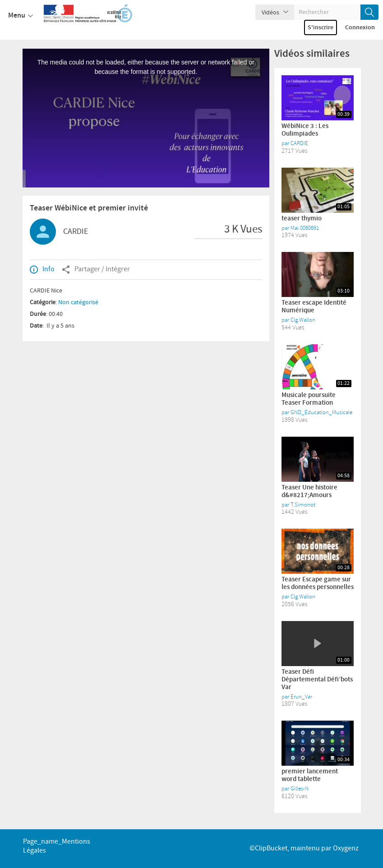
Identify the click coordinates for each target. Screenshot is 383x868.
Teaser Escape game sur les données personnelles (318, 583)
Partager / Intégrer (96, 270)
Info (42, 270)
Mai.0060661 (305, 228)
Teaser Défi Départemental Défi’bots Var (317, 680)
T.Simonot (303, 505)
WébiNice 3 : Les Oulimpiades (305, 130)
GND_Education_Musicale (321, 412)
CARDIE (76, 232)
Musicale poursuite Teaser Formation (309, 399)
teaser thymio (302, 219)
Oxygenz (346, 848)
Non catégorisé (78, 302)
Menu (21, 16)
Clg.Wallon (303, 320)
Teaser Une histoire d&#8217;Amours (309, 491)
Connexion (360, 27)
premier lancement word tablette (310, 775)
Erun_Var (301, 697)
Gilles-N (300, 789)
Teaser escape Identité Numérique (314, 307)
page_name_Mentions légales (57, 846)
